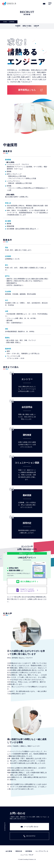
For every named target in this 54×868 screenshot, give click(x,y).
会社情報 (9, 851)
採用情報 (29, 851)
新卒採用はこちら (27, 90)
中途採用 (18, 26)
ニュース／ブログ (27, 855)
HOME (5, 22)
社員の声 (36, 26)
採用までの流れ (27, 26)
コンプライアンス (42, 851)
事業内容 (19, 851)
